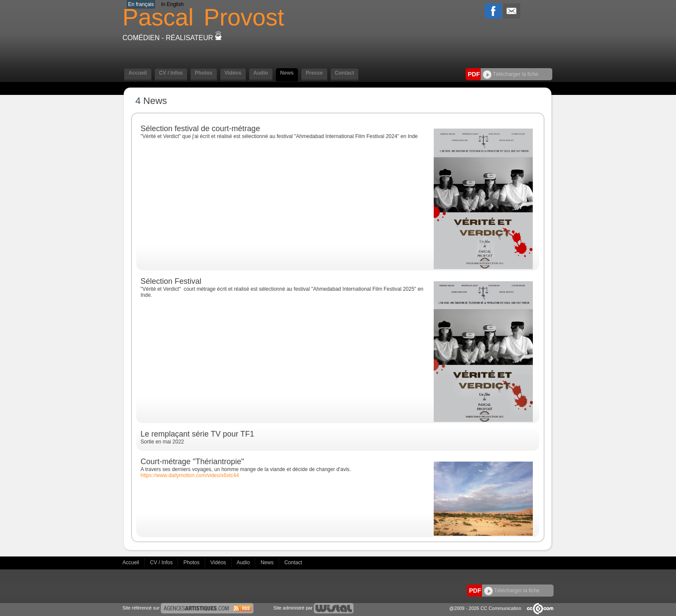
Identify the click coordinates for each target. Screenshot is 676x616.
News (287, 73)
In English (172, 4)
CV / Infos (171, 73)
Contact (345, 73)
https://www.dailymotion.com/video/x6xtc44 (190, 475)
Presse (314, 73)
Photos (204, 73)
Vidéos (233, 73)
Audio (261, 73)
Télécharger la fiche (511, 74)
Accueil (138, 73)
